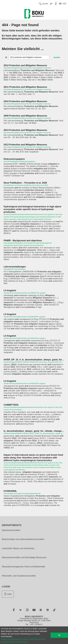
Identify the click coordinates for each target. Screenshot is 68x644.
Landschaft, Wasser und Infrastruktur (18, 548)
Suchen (57, 57)
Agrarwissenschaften (11, 530)
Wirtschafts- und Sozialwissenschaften (19, 576)
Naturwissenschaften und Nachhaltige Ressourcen (24, 558)
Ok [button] (59, 635)
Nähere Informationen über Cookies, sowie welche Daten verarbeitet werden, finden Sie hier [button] (23, 640)
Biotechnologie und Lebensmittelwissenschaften (23, 539)
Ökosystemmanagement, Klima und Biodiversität (23, 567)
